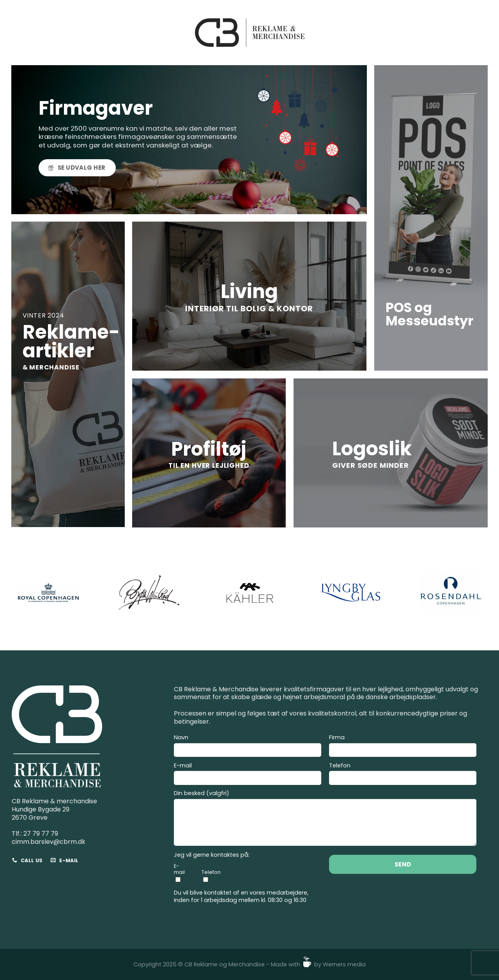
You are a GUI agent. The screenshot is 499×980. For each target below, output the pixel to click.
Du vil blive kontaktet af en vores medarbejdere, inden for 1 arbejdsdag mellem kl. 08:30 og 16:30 (241, 896)
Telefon (403, 775)
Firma (403, 747)
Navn (248, 747)
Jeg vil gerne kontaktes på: (212, 855)
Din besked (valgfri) (325, 819)
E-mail (248, 775)
